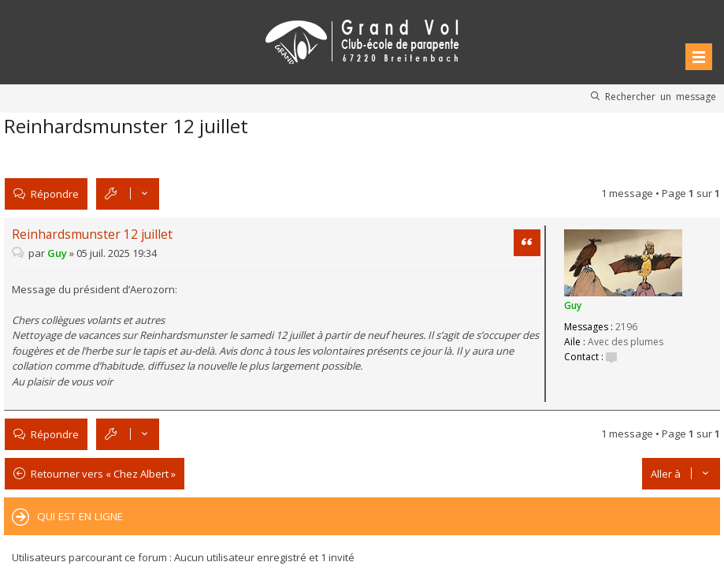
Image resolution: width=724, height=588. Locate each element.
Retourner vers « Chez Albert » (103, 474)
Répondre (55, 194)
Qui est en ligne (80, 516)
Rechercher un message (661, 96)
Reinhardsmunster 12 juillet (126, 126)
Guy (573, 305)
